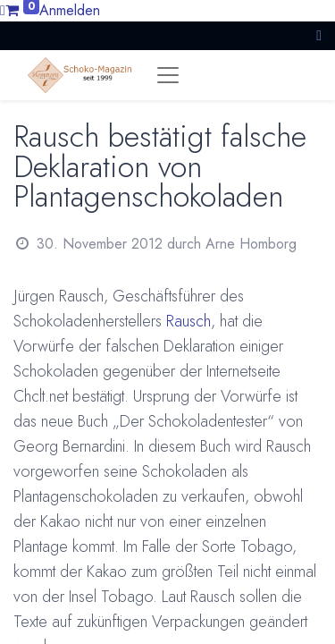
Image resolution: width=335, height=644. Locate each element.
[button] (319, 35)
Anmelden (70, 10)
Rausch (188, 321)
